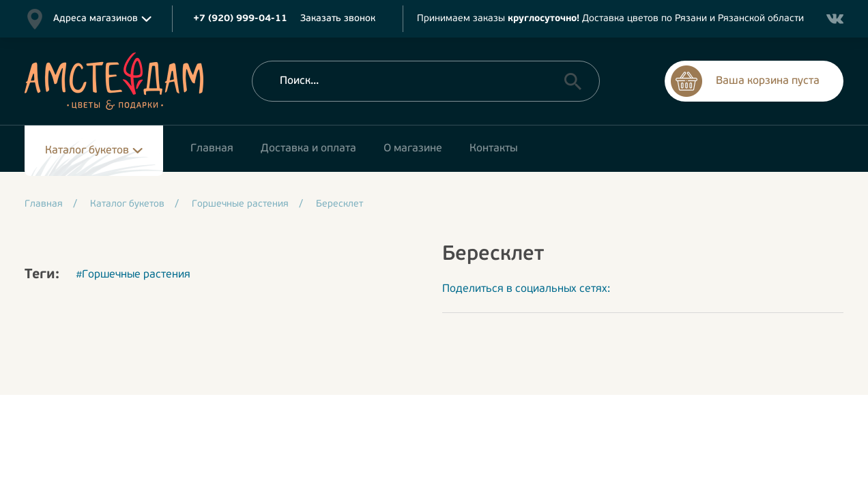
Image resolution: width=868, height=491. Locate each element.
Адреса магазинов (96, 19)
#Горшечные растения (133, 275)
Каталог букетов (87, 151)
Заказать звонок (338, 19)
